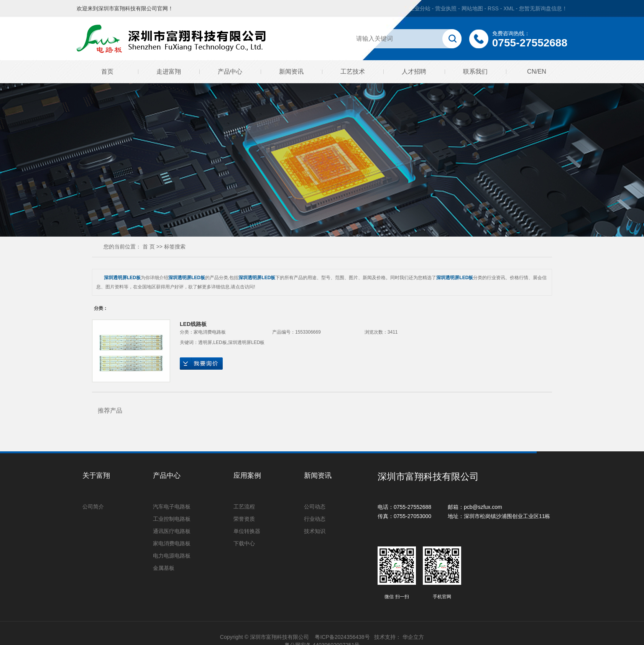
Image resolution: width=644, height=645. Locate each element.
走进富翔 (169, 72)
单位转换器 (247, 531)
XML (509, 8)
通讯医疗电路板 (172, 531)
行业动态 (315, 519)
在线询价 (201, 364)
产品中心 (230, 72)
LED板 (220, 342)
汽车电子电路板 (172, 507)
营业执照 (446, 8)
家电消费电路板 (210, 332)
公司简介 (93, 507)
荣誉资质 (244, 519)
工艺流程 (244, 507)
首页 (107, 72)
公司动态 (315, 507)
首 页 (149, 247)
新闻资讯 (291, 72)
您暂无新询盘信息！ (543, 8)
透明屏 (205, 342)
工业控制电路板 (172, 519)
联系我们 (475, 72)
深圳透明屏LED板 (246, 342)
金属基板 (164, 568)
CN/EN (537, 72)
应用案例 (247, 476)
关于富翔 (96, 476)
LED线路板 (193, 324)
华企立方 (413, 637)
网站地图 (473, 8)
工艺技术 (353, 72)
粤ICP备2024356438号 (342, 637)
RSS (493, 8)
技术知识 (315, 531)
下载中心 (244, 543)
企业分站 (420, 8)
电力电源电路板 (172, 556)
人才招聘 (414, 72)
